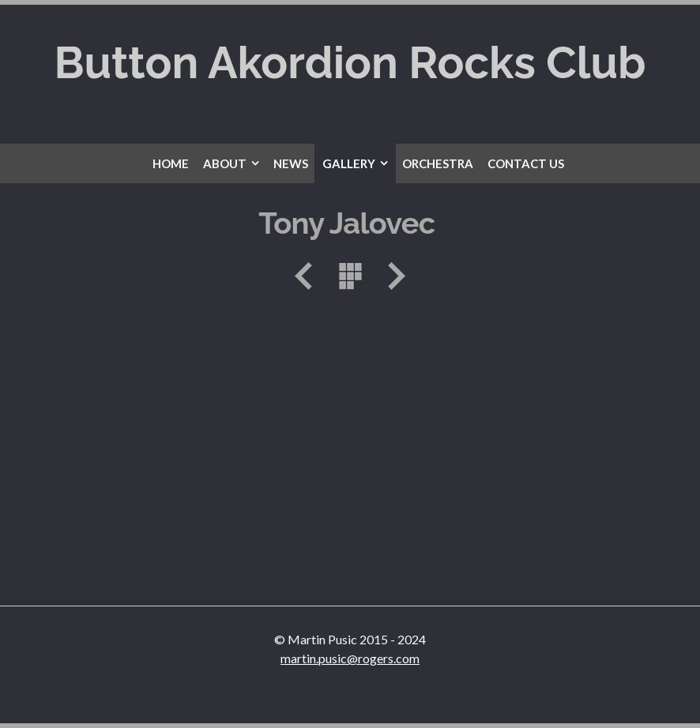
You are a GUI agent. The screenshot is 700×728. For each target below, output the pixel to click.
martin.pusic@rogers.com (350, 658)
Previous (309, 276)
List (350, 276)
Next (391, 276)
